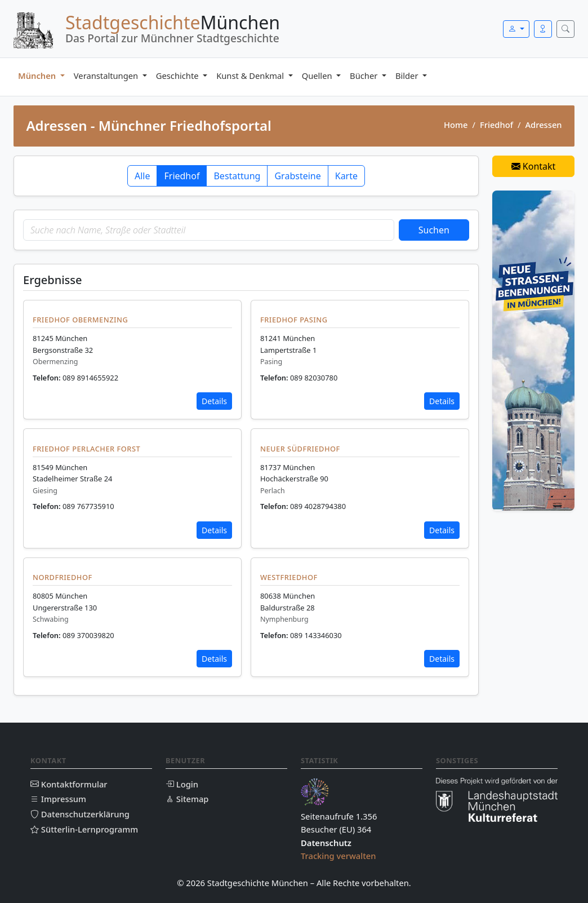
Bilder (408, 76)
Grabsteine (297, 176)
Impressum (58, 799)
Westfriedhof (289, 577)
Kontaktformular (69, 784)
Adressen (543, 125)
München (38, 76)
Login (182, 784)
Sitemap (187, 799)
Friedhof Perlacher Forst (86, 449)
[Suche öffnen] (565, 29)
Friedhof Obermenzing (80, 320)
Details (214, 401)
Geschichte (179, 76)
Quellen (318, 76)
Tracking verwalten (338, 856)
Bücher (365, 76)
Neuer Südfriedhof (300, 449)
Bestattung (237, 176)
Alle (142, 176)
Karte (346, 176)
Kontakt (534, 166)
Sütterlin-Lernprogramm (84, 829)
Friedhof (496, 125)
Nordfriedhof (63, 577)
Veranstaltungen (107, 76)
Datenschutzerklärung (80, 814)
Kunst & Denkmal (251, 76)
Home (456, 125)
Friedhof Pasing (294, 320)
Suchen (434, 230)
